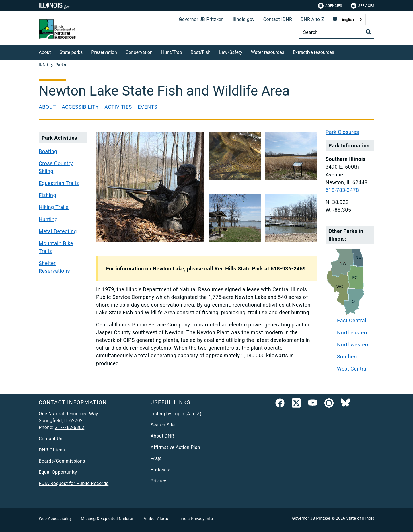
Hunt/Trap (172, 52)
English (348, 19)
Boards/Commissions (62, 461)
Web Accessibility (55, 519)
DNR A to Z (312, 19)
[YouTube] (313, 404)
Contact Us (50, 439)
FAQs (156, 458)
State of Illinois (360, 518)
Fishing (47, 195)
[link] (280, 404)
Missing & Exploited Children (108, 519)
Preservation (104, 52)
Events (147, 107)
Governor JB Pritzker (201, 19)
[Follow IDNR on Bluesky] (345, 404)
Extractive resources (313, 52)
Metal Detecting (58, 231)
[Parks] (61, 65)
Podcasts (161, 470)
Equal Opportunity (58, 472)
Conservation (139, 52)
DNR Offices (52, 450)
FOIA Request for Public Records (74, 483)
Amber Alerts (156, 519)
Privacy (158, 481)
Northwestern (353, 345)
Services (363, 6)
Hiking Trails (54, 207)
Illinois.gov (243, 19)
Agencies (330, 6)
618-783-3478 (342, 190)
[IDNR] (44, 65)
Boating (48, 151)
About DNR (162, 436)
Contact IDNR (278, 19)
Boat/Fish (201, 52)
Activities (118, 107)
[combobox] (352, 19)
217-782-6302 (70, 427)
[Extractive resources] (338, 51)
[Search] (337, 32)
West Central (352, 369)
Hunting (48, 219)
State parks (71, 52)
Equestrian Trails (59, 183)
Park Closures (342, 132)
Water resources (268, 52)
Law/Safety (231, 52)
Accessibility (80, 107)
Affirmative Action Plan (175, 447)
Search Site (163, 425)
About (45, 52)
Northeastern (353, 333)
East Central (352, 320)
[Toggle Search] (369, 32)
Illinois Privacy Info (195, 519)
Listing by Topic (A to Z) (176, 414)
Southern (348, 357)
